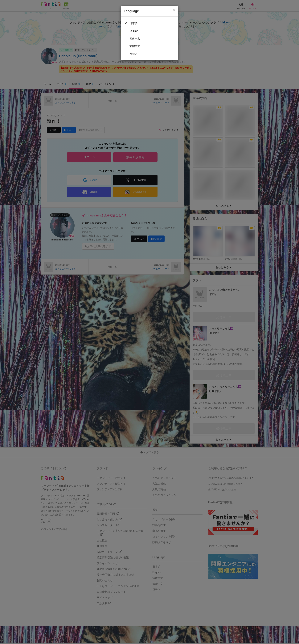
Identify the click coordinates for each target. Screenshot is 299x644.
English (134, 31)
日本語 (133, 23)
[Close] (174, 10)
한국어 (133, 54)
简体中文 (135, 38)
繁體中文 (135, 46)
